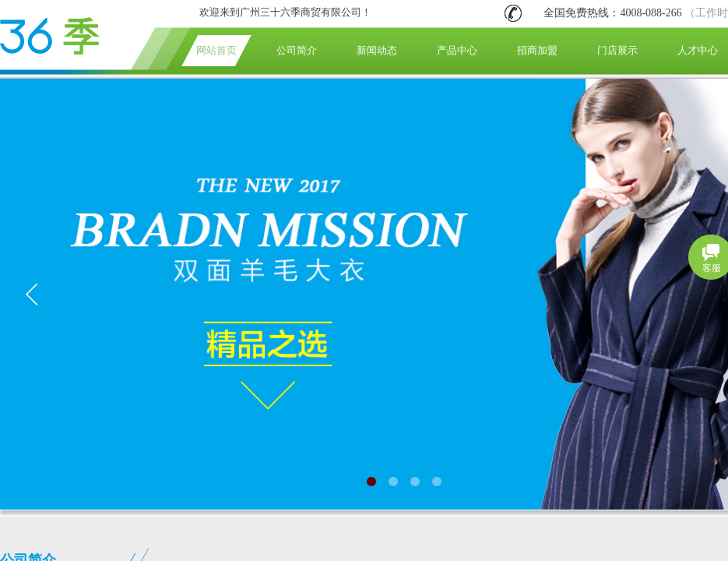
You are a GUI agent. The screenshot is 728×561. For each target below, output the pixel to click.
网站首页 (216, 50)
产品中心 (457, 50)
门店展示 (617, 50)
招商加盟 (537, 50)
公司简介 (297, 50)
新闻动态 (377, 50)
